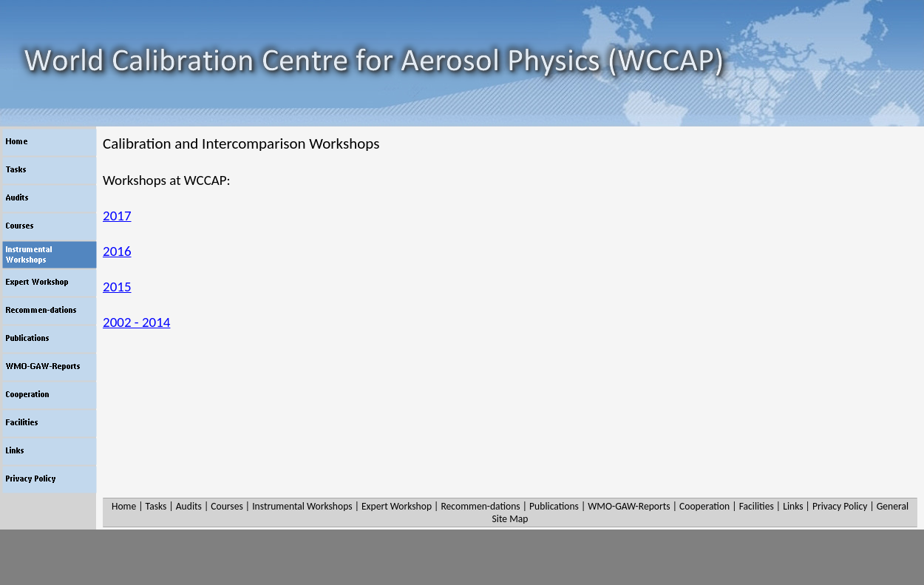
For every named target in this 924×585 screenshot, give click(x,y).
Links (793, 506)
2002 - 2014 (136, 322)
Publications (554, 506)
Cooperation (704, 506)
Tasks (156, 506)
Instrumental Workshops (302, 506)
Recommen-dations (480, 506)
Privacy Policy (840, 506)
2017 (117, 216)
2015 (117, 287)
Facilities (757, 506)
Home (124, 506)
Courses (227, 506)
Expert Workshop (397, 506)
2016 (117, 251)
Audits (189, 506)
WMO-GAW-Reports (629, 506)
